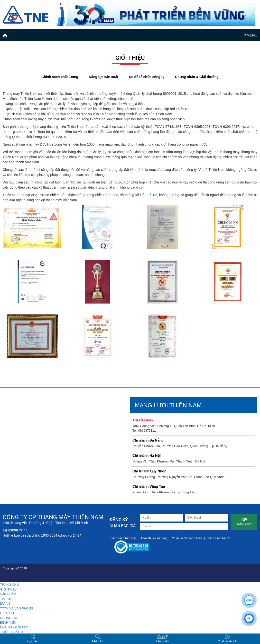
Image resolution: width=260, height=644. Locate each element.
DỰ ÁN (5, 604)
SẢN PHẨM (8, 594)
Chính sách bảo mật (123, 538)
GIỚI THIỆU (8, 589)
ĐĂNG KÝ (244, 522)
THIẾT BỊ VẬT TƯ (12, 632)
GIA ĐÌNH (7, 613)
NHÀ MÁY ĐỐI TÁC (14, 627)
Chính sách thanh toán (187, 538)
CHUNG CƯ (9, 618)
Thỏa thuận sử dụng (154, 538)
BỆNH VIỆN (8, 622)
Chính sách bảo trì (218, 538)
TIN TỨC (6, 599)
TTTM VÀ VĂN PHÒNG (17, 608)
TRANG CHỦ (9, 585)
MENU (251, 35)
